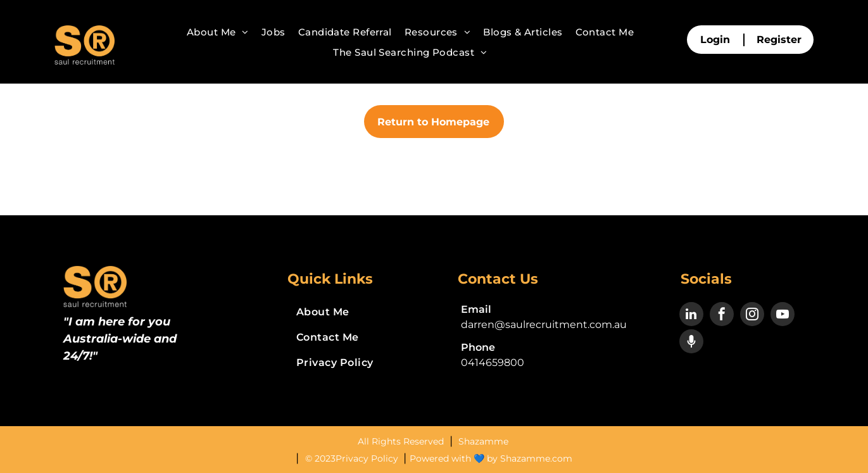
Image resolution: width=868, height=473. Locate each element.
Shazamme (483, 441)
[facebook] (722, 316)
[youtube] (783, 316)
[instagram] (752, 316)
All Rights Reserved (402, 441)
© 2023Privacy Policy (353, 458)
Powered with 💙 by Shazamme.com (491, 458)
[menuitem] (218, 32)
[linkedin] (691, 316)
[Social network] (691, 343)
